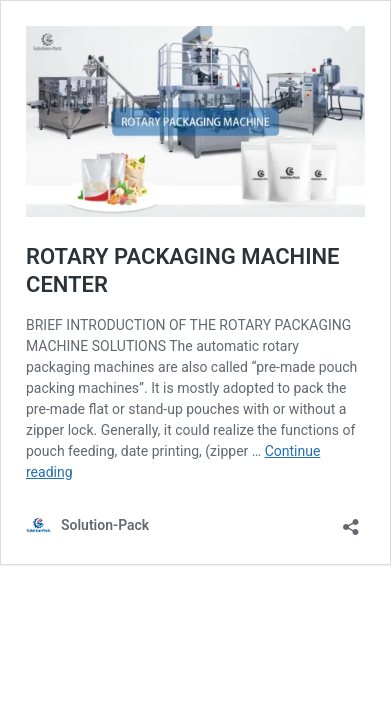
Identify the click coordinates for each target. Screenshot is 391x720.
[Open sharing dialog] (351, 520)
